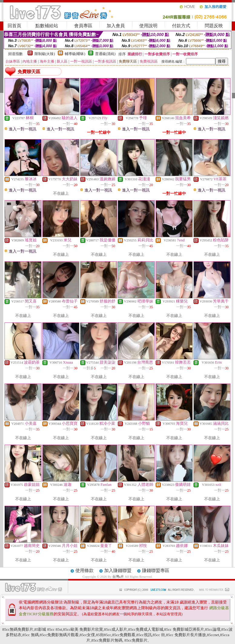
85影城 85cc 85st (48, 629)
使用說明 (148, 26)
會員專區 (83, 26)
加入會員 (116, 26)
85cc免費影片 (136, 640)
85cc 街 (159, 635)
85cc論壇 (213, 629)
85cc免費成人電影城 (146, 629)
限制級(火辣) (45, 54)
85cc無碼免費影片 (18, 629)
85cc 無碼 (31, 635)
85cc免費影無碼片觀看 (59, 635)
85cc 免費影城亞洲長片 (184, 629)
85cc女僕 (87, 635)
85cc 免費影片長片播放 (186, 635)
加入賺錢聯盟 (118, 570)
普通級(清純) (105, 54)
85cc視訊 (144, 635)
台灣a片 (119, 577)
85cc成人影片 (116, 629)
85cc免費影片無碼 (107, 640)
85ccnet (213, 635)
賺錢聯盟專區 (156, 570)
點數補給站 (47, 26)
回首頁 (14, 26)
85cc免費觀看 (124, 635)
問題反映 (214, 26)
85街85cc (104, 635)
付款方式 (181, 26)
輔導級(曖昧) (75, 54)
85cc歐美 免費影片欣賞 (83, 629)
